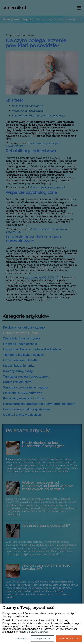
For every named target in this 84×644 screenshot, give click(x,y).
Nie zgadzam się (42, 639)
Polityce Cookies (37, 632)
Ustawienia (21, 639)
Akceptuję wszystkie (69, 639)
